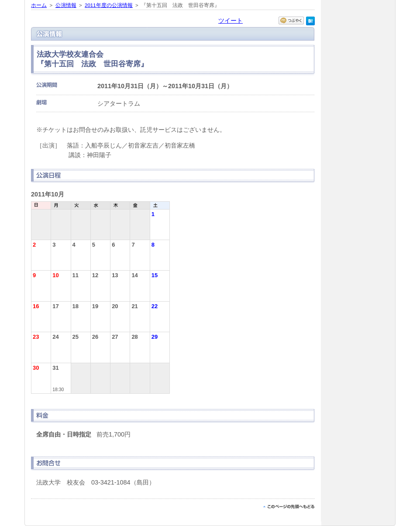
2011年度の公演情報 (109, 5)
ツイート (231, 21)
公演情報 (66, 5)
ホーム (39, 5)
